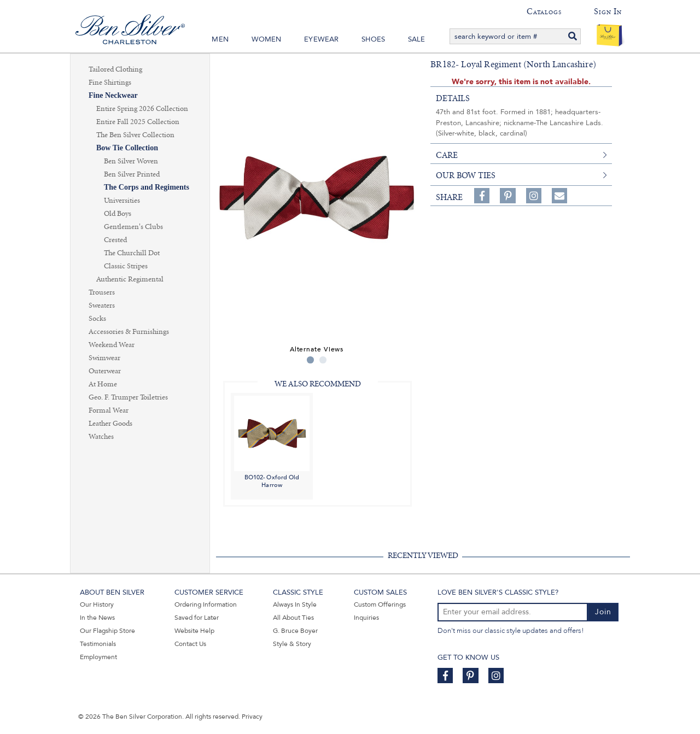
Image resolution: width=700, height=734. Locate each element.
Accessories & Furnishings (129, 332)
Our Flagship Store (107, 631)
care (447, 155)
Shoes (373, 39)
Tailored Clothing (115, 69)
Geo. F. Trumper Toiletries (128, 397)
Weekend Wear (112, 345)
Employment (98, 657)
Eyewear (321, 39)
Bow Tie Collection (127, 148)
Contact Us (190, 644)
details (453, 98)
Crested (115, 240)
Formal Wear (109, 410)
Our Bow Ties (466, 175)
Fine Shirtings (110, 83)
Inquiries (366, 618)
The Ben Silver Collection (135, 135)
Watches (101, 437)
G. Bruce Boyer (295, 631)
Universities (122, 201)
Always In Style (295, 604)
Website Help (194, 631)
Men (220, 39)
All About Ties (293, 618)
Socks (97, 319)
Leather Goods (110, 424)
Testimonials (98, 644)
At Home (103, 384)
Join (603, 612)
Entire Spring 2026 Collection (142, 109)
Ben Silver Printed (132, 174)
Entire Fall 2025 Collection (138, 122)
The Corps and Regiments (147, 187)
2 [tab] (323, 360)
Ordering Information (206, 604)
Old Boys (118, 214)
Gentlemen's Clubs (133, 227)
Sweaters (102, 306)
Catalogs (544, 11)
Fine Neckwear (113, 95)
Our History (97, 604)
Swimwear (104, 358)
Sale (417, 39)
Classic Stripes (126, 266)
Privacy (252, 717)
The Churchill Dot (132, 253)
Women (267, 39)
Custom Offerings (380, 604)
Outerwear (105, 371)
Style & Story (292, 644)
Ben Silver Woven (131, 161)
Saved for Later (197, 618)
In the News (97, 618)
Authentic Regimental (130, 279)
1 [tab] (310, 360)
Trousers (102, 292)
